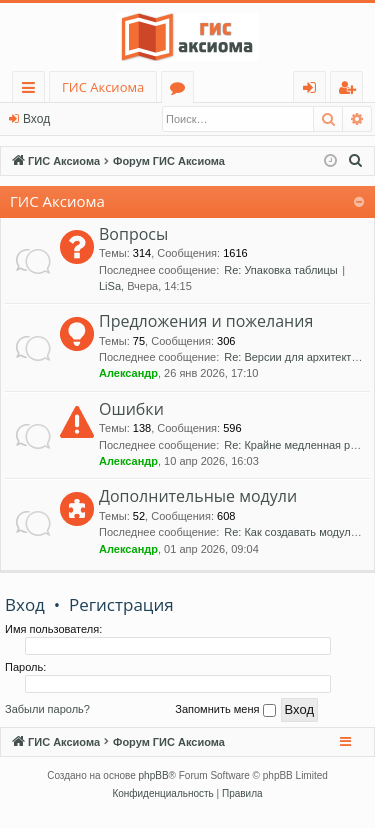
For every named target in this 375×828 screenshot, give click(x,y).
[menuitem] (356, 161)
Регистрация (121, 604)
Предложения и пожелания (206, 321)
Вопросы (133, 234)
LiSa (110, 286)
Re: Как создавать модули (290, 532)
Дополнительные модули (198, 496)
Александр (128, 373)
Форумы (181, 90)
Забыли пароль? (47, 709)
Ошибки (131, 409)
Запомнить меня (225, 710)
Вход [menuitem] (313, 90)
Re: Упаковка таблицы (280, 270)
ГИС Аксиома (103, 87)
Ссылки (32, 90)
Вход (36, 119)
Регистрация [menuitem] (351, 90)
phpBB (154, 775)
